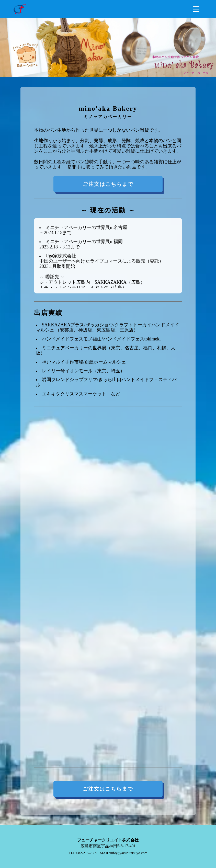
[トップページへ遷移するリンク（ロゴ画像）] (20, 9)
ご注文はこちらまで (108, 186)
